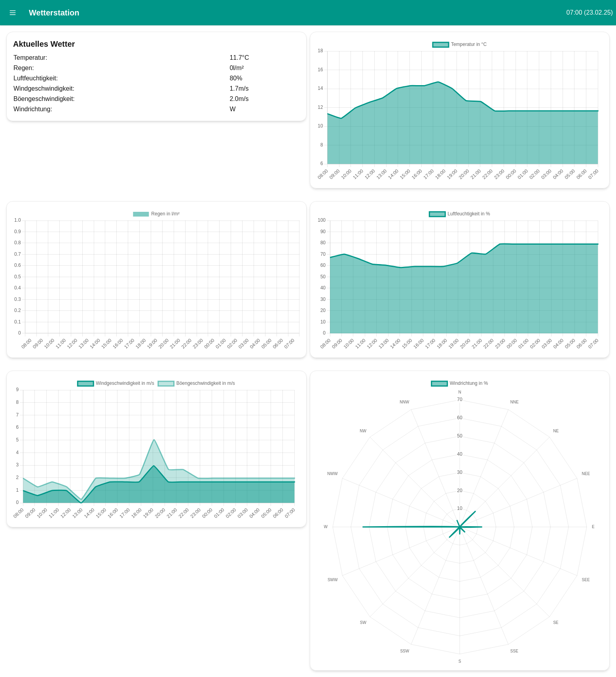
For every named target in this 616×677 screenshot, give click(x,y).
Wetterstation (54, 13)
